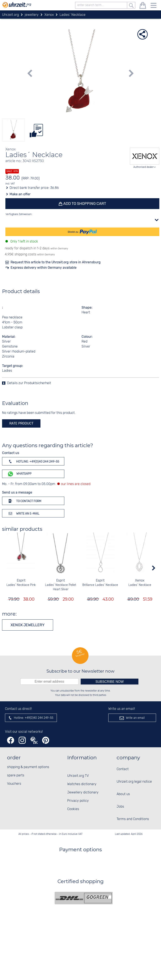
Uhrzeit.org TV (78, 776)
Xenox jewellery (28, 625)
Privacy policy (78, 801)
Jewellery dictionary (83, 793)
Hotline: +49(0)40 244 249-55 (33, 461)
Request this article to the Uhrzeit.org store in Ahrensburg (56, 262)
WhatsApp (19, 474)
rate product (21, 423)
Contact (123, 769)
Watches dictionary (82, 784)
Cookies (73, 809)
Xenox (140, 581)
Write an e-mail (23, 513)
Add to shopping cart (84, 204)
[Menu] (154, 6)
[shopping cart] (143, 6)
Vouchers (14, 784)
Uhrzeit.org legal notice (134, 782)
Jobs (120, 807)
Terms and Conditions (133, 819)
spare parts (16, 775)
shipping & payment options (28, 767)
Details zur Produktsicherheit (29, 383)
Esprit (21, 581)
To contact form (24, 501)
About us (123, 794)
